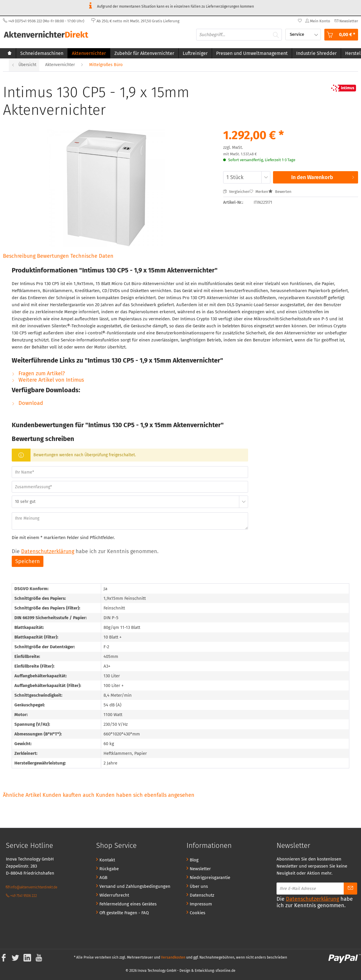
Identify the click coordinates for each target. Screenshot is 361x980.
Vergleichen (236, 192)
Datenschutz (202, 895)
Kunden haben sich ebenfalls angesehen (145, 795)
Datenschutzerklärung (48, 551)
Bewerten (280, 192)
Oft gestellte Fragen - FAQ (124, 913)
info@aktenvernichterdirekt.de (32, 887)
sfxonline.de (226, 971)
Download (27, 403)
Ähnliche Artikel (22, 795)
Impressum (201, 904)
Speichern (28, 561)
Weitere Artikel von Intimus (48, 380)
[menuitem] (346, 21)
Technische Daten (92, 256)
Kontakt (107, 860)
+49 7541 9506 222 (21, 896)
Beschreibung (19, 256)
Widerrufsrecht (114, 895)
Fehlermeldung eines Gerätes (128, 904)
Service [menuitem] (298, 34)
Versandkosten (173, 957)
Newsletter (200, 869)
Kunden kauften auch (68, 795)
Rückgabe (109, 869)
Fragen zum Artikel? (38, 373)
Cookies (198, 913)
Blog (194, 860)
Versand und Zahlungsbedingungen (135, 886)
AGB (103, 878)
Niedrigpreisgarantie (210, 878)
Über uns (199, 886)
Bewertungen (54, 256)
